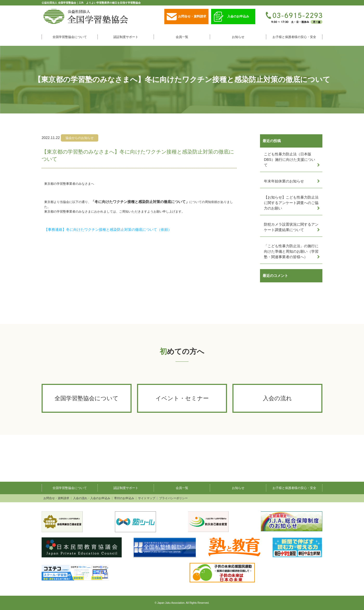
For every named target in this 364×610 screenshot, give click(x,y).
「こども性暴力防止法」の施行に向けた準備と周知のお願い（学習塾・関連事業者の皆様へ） (291, 251)
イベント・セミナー (182, 398)
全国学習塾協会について (70, 37)
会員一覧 (182, 37)
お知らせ (238, 37)
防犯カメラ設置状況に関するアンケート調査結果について (291, 227)
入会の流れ (277, 398)
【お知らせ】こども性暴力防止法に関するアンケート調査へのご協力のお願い (291, 203)
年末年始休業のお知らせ (284, 181)
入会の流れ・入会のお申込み (92, 498)
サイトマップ (147, 498)
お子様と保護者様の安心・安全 (294, 37)
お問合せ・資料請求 (186, 17)
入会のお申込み (231, 17)
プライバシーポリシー (173, 498)
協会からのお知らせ (80, 138)
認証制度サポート (126, 37)
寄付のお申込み (124, 498)
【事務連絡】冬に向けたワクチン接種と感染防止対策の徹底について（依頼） (108, 230)
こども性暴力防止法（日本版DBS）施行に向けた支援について (290, 160)
